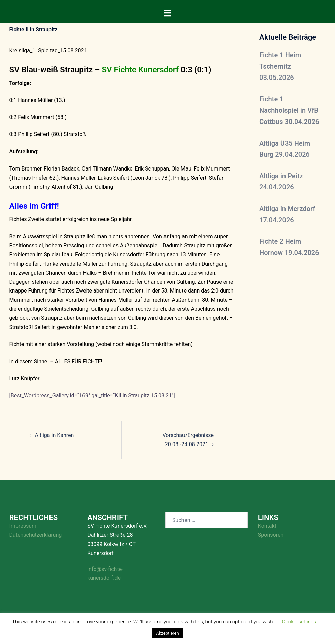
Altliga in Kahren (55, 435)
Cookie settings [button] (299, 622)
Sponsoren (271, 535)
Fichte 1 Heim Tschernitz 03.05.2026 (280, 66)
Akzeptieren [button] (167, 633)
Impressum (23, 526)
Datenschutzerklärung (36, 535)
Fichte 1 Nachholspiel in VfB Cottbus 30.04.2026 (289, 110)
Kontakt (267, 526)
